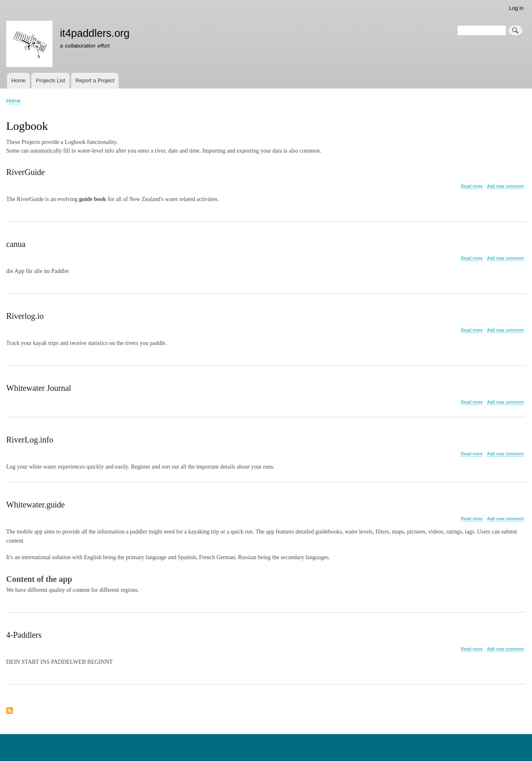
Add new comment (505, 186)
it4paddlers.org (95, 33)
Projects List (51, 80)
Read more (472, 186)
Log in (516, 8)
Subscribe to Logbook (10, 711)
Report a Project (95, 80)
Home (18, 80)
